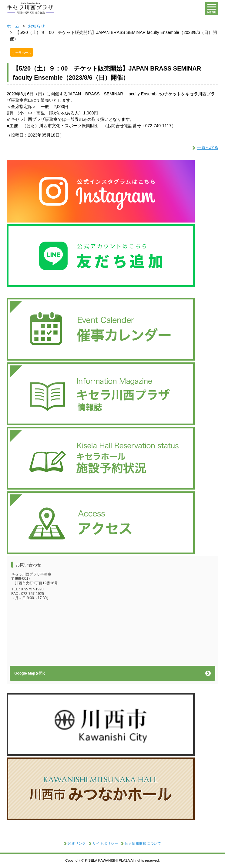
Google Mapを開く (30, 673)
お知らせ (36, 26)
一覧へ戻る (208, 147)
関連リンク (77, 843)
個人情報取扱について (143, 843)
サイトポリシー (105, 843)
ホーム (13, 26)
